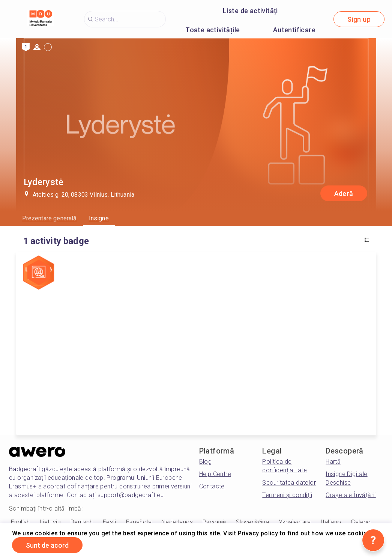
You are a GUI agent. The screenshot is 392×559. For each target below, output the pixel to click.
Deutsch (82, 522)
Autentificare (294, 30)
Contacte (212, 486)
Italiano (331, 522)
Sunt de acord (47, 545)
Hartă (333, 462)
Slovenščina (252, 522)
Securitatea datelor (289, 483)
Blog (206, 462)
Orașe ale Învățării (351, 495)
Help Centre (215, 474)
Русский (214, 522)
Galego (361, 522)
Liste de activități (250, 11)
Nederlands (177, 522)
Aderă (344, 194)
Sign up (359, 19)
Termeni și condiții (287, 495)
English (20, 522)
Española (139, 522)
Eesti (110, 522)
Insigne (99, 218)
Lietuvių (50, 522)
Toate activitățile (213, 30)
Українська (295, 522)
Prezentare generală (50, 218)
